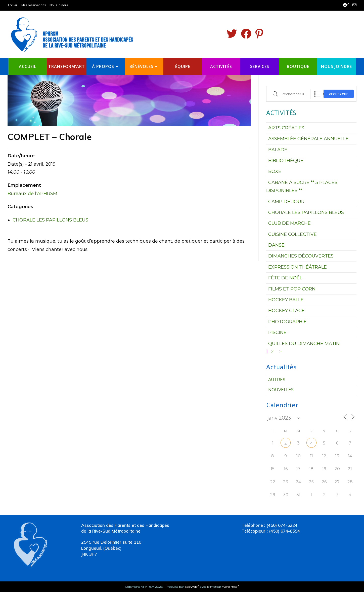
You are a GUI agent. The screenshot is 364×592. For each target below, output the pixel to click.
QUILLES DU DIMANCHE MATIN (304, 344)
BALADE (278, 150)
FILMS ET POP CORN (292, 289)
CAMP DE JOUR (286, 202)
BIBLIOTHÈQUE (286, 161)
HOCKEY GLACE (286, 311)
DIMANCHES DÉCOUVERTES (301, 256)
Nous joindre (59, 5)
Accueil (13, 5)
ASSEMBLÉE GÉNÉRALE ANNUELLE (308, 139)
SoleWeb (192, 587)
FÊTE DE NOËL (285, 278)
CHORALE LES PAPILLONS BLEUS (50, 220)
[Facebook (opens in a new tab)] (346, 5)
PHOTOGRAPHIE (287, 322)
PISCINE (277, 332)
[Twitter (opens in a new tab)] (232, 34)
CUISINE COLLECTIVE (292, 234)
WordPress (231, 587)
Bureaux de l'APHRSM (32, 194)
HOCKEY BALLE (286, 300)
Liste (317, 94)
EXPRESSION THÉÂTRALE (298, 267)
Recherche (339, 94)
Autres (277, 380)
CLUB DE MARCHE (289, 223)
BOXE (275, 171)
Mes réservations (34, 5)
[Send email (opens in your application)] (354, 5)
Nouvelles (281, 390)
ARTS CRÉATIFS (286, 128)
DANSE (276, 245)
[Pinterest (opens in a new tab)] (259, 34)
